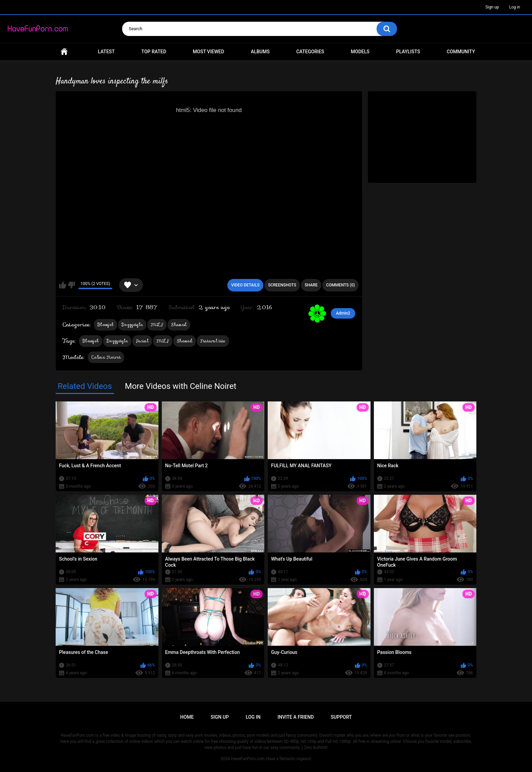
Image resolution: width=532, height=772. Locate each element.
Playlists (408, 52)
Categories (310, 52)
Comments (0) (340, 285)
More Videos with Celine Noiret (181, 386)
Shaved (179, 325)
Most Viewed (208, 52)
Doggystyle (132, 325)
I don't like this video (71, 285)
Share (311, 285)
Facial (142, 341)
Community (461, 52)
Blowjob (106, 325)
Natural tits (213, 341)
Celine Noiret (106, 357)
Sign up (492, 7)
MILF (157, 325)
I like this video (63, 285)
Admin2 (343, 313)
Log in (515, 7)
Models (360, 52)
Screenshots (282, 285)
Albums (260, 52)
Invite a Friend (296, 717)
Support (341, 717)
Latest (107, 52)
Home (64, 52)
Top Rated (154, 52)
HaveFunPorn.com (248, 759)
